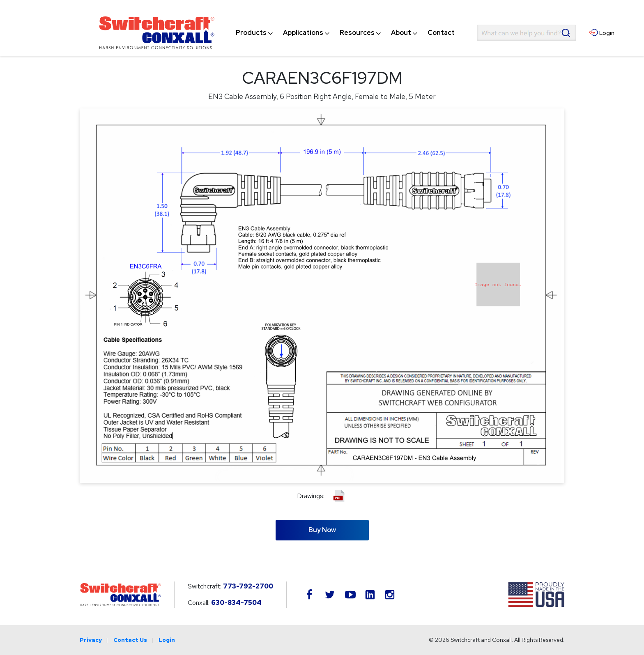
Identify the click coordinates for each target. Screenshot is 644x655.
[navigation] (345, 33)
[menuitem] (251, 33)
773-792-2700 (248, 586)
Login (167, 640)
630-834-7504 (236, 603)
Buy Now (322, 530)
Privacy (91, 640)
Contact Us (130, 640)
